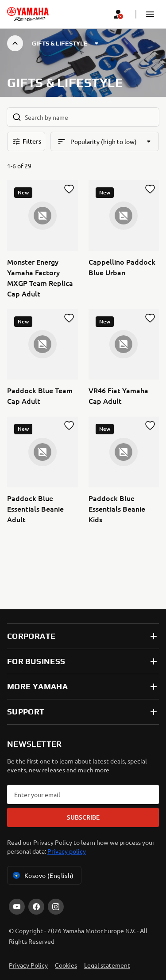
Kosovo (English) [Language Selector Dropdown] (42, 875)
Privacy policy (67, 851)
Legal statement (107, 965)
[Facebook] (36, 907)
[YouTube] (17, 907)
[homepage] (28, 14)
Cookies (66, 965)
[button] (150, 14)
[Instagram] (56, 907)
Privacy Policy (28, 965)
